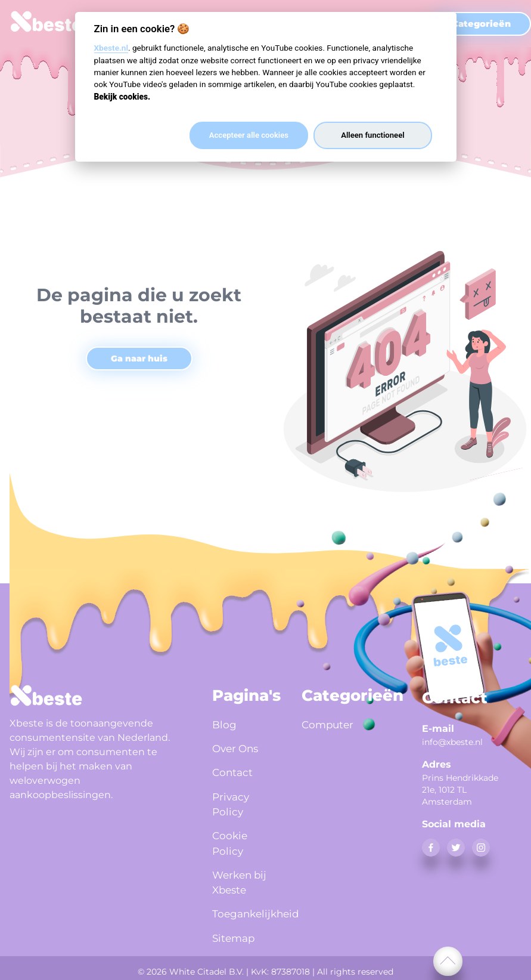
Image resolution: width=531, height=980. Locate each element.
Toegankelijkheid (243, 913)
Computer (329, 725)
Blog (225, 725)
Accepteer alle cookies (249, 135)
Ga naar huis (139, 358)
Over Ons (237, 748)
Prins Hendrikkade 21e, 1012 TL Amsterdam (460, 790)
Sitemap (235, 936)
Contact (233, 771)
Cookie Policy (231, 842)
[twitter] (456, 848)
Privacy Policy (232, 803)
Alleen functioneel (372, 135)
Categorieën (481, 24)
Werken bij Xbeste (241, 881)
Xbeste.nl (111, 48)
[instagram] (481, 848)
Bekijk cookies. (122, 97)
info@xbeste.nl (452, 742)
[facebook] (431, 848)
